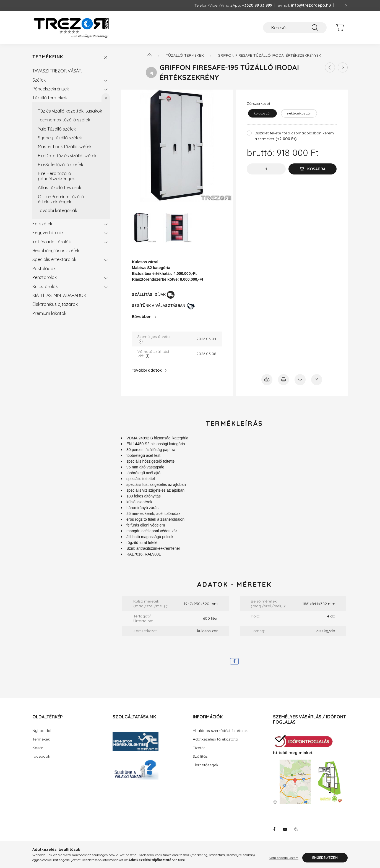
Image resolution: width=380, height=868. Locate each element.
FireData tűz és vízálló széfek (67, 156)
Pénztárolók (45, 277)
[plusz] (280, 169)
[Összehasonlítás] (267, 380)
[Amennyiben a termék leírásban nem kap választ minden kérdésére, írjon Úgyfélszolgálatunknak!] (317, 380)
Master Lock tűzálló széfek (65, 147)
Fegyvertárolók (48, 233)
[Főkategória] (150, 55)
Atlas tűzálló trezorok (60, 187)
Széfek (39, 80)
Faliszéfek (42, 224)
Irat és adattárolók (52, 242)
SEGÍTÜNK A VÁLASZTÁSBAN (159, 306)
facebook (41, 756)
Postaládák (44, 269)
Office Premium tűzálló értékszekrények (61, 199)
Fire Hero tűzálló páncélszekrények (56, 176)
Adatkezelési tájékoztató (215, 739)
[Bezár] (346, 6)
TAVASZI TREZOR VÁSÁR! (57, 71)
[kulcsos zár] (262, 113)
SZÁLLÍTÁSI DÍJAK (149, 294)
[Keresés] (295, 28)
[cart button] (340, 28)
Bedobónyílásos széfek (56, 251)
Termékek (41, 739)
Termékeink (48, 57)
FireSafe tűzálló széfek (61, 165)
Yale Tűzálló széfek (57, 129)
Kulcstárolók (45, 286)
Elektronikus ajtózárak (55, 304)
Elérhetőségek (205, 765)
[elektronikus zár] (299, 113)
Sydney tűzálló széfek (60, 138)
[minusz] (252, 169)
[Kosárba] (313, 169)
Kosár (38, 748)
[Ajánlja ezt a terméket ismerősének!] (300, 380)
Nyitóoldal (42, 731)
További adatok (147, 370)
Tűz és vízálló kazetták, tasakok (70, 111)
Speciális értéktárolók (54, 259)
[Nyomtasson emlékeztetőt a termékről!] (283, 380)
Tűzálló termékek (50, 98)
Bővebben (142, 317)
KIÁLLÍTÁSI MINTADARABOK (59, 295)
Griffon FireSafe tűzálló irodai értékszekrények (269, 55)
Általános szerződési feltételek (220, 731)
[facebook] (234, 661)
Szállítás (200, 756)
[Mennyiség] (266, 169)
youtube (285, 829)
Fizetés (199, 748)
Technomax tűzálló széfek (64, 120)
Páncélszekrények (51, 89)
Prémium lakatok (49, 313)
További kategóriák (58, 210)
